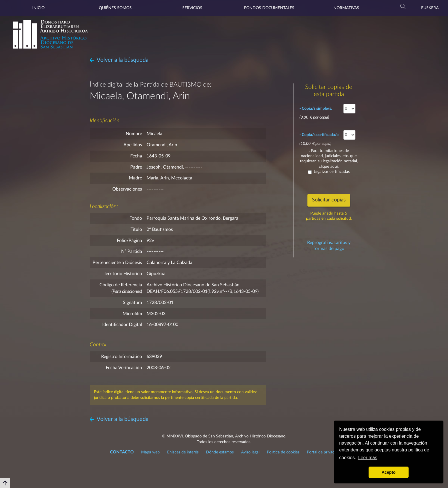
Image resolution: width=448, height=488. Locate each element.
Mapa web (150, 452)
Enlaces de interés (183, 452)
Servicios (192, 8)
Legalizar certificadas (329, 172)
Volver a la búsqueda (123, 60)
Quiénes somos (115, 8)
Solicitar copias (329, 200)
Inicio (38, 8)
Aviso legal (250, 452)
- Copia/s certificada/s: (319, 135)
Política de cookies (283, 452)
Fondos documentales (269, 8)
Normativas (346, 8)
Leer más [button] (368, 458)
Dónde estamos (220, 452)
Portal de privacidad (324, 452)
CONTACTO (122, 452)
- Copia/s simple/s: (316, 109)
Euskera (430, 8)
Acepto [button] (389, 472)
